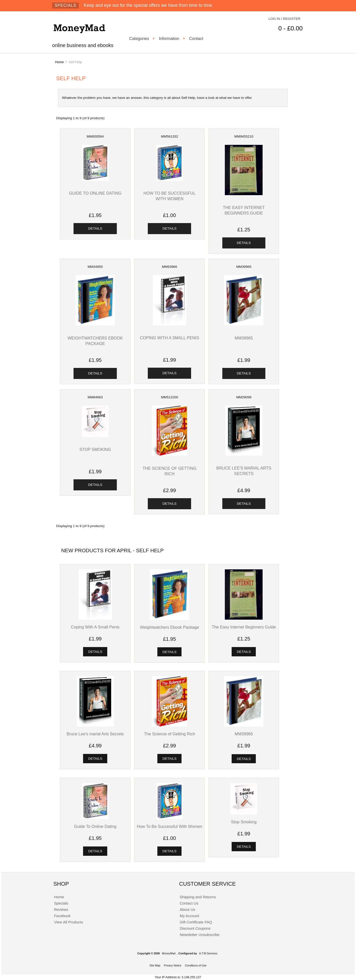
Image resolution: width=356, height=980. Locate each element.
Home (59, 62)
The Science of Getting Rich (170, 734)
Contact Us (189, 903)
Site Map (155, 965)
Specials (65, 5)
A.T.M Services (208, 953)
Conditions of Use (196, 965)
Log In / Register (285, 19)
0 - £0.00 (290, 28)
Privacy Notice (173, 965)
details (95, 228)
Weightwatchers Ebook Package (170, 627)
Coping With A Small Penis (170, 338)
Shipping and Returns (198, 897)
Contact (196, 38)
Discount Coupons (195, 928)
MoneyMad (169, 953)
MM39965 (244, 338)
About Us (188, 909)
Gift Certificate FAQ (196, 922)
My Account (189, 916)
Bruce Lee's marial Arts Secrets (95, 734)
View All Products (68, 922)
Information (169, 38)
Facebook (62, 916)
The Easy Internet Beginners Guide (244, 627)
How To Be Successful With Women (169, 826)
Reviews (61, 909)
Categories (139, 38)
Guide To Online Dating (95, 193)
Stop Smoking (95, 449)
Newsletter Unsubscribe (200, 935)
